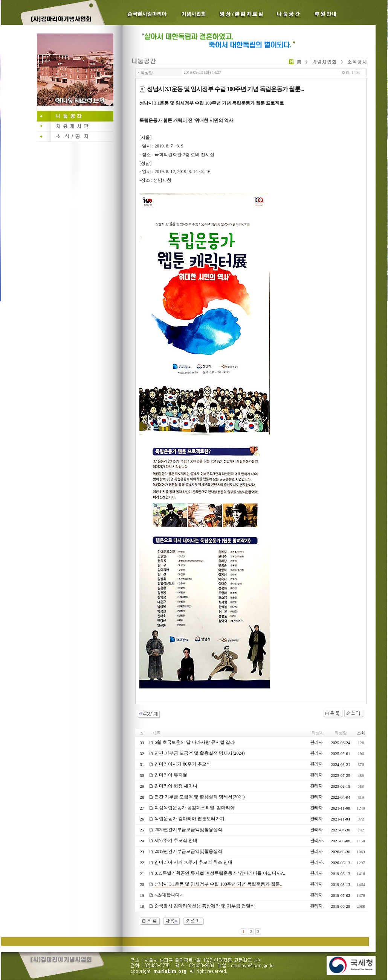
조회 (361, 733)
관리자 (316, 742)
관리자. (317, 840)
